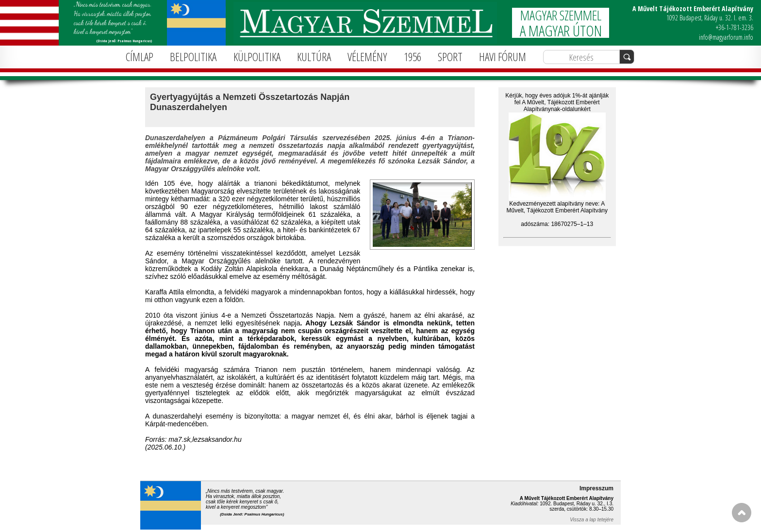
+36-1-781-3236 (735, 27)
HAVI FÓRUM (503, 57)
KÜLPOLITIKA (257, 57)
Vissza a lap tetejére (592, 520)
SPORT (450, 57)
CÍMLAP (140, 57)
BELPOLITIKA (193, 57)
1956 (413, 57)
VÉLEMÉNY (367, 57)
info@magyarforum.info (726, 37)
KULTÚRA (314, 57)
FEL (742, 513)
